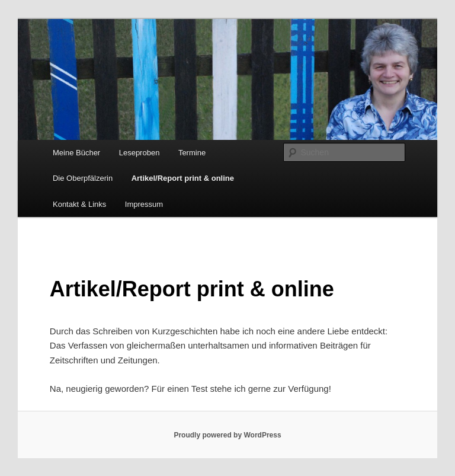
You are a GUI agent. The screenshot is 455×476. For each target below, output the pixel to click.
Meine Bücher (76, 153)
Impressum (144, 204)
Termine (192, 153)
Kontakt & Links (79, 204)
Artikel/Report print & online (183, 178)
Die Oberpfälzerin (83, 178)
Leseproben (140, 153)
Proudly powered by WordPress (227, 435)
